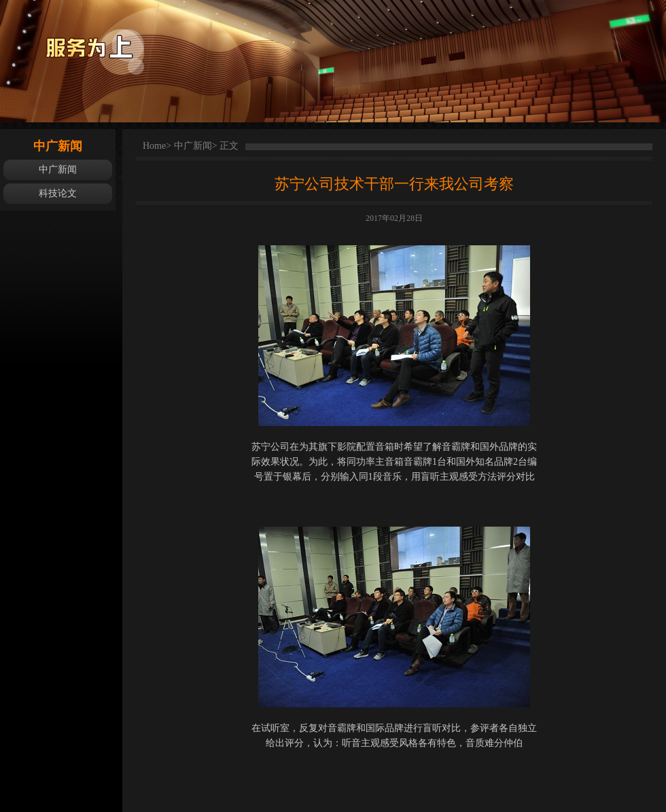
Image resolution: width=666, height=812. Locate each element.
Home (154, 146)
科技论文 (58, 193)
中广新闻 (58, 170)
